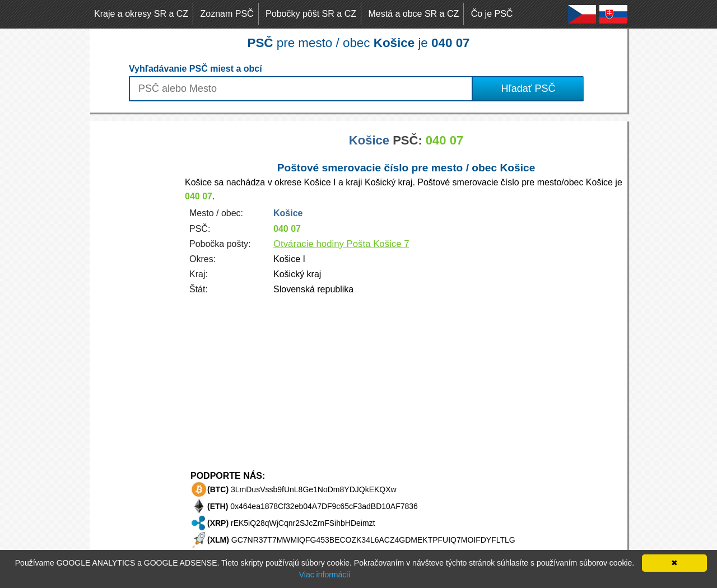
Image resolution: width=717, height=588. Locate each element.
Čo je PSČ (492, 14)
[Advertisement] (134, 289)
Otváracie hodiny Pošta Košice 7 (341, 244)
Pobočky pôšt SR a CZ (311, 14)
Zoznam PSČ (227, 14)
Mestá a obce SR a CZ (413, 14)
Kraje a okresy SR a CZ (141, 14)
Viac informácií (325, 575)
